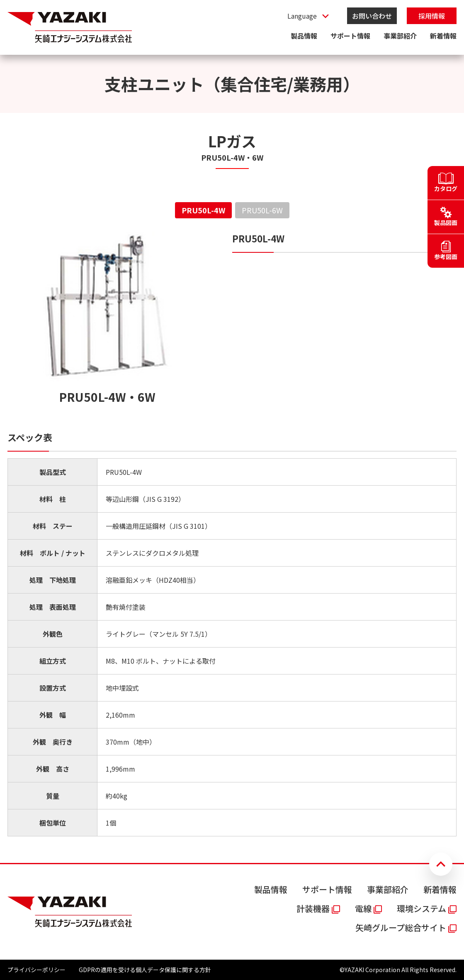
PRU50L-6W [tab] (262, 210)
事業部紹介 (400, 36)
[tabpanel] (232, 534)
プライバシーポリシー (36, 970)
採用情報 (432, 16)
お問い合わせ (372, 16)
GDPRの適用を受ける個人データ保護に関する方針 (145, 970)
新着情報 (443, 36)
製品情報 (304, 36)
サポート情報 (350, 36)
